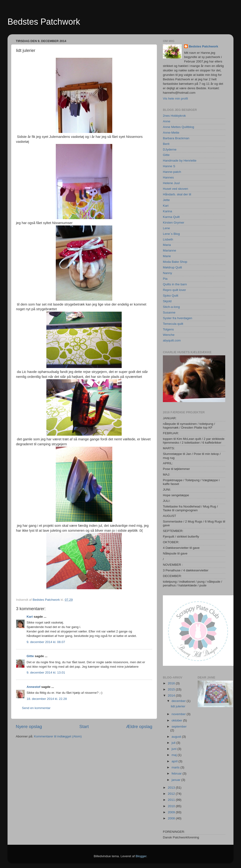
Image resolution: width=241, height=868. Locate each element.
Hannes (168, 177)
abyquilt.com (172, 340)
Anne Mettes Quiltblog (179, 127)
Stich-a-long (171, 307)
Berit (166, 144)
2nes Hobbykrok (174, 116)
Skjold (167, 301)
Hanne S (169, 166)
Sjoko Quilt (171, 296)
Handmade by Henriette (180, 161)
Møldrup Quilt (172, 267)
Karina (167, 211)
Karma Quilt (171, 217)
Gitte (30, 656)
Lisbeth (168, 239)
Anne (167, 121)
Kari (30, 617)
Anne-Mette (171, 133)
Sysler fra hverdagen (178, 318)
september (179, 727)
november (179, 714)
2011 (172, 800)
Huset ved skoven (175, 189)
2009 (172, 812)
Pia (165, 279)
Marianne (169, 250)
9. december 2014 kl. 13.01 (46, 672)
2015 (172, 689)
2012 (172, 794)
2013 (172, 788)
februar (177, 773)
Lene (166, 228)
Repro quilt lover (174, 290)
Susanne (169, 312)
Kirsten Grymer (174, 223)
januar (176, 780)
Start (84, 727)
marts (176, 767)
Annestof (34, 687)
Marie (167, 256)
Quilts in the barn (175, 284)
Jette (166, 200)
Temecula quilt (173, 324)
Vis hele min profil (175, 99)
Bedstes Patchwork (44, 22)
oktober (177, 720)
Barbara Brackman (176, 138)
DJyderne (170, 149)
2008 (172, 818)
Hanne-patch (172, 172)
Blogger (141, 856)
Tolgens (168, 329)
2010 (172, 806)
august (177, 737)
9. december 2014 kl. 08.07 (46, 642)
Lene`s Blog (171, 234)
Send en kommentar (36, 708)
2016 (172, 683)
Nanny (167, 273)
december (179, 701)
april (175, 761)
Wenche (169, 335)
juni (175, 749)
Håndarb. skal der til (177, 194)
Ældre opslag (139, 727)
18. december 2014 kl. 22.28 (47, 699)
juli (174, 743)
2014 (172, 696)
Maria (167, 245)
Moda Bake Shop (175, 262)
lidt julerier (178, 706)
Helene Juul (171, 183)
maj (175, 755)
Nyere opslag (29, 727)
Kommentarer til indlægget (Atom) (58, 736)
